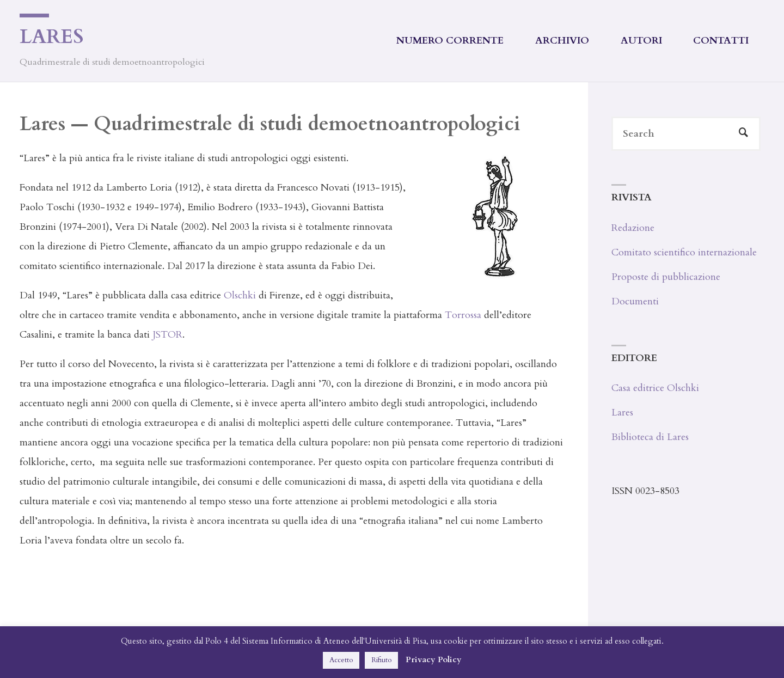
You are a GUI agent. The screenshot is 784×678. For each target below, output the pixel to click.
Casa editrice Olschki (655, 388)
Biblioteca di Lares (650, 437)
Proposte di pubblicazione (666, 277)
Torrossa (463, 315)
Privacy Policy (434, 659)
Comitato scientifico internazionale (684, 252)
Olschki (240, 295)
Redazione (633, 228)
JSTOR (167, 335)
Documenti (635, 301)
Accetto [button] (341, 660)
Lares (52, 37)
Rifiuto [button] (381, 660)
